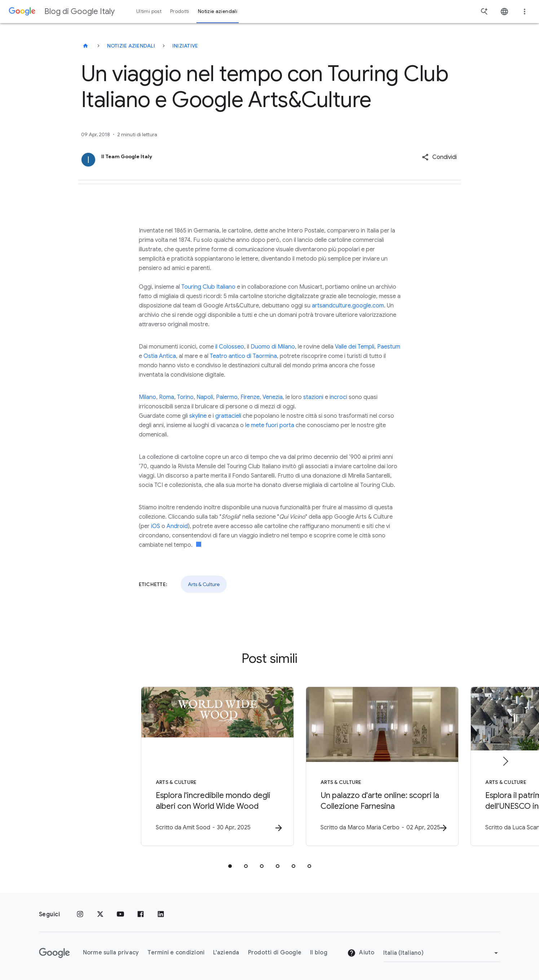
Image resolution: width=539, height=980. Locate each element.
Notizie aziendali (131, 46)
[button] (439, 157)
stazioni (313, 397)
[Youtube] (120, 914)
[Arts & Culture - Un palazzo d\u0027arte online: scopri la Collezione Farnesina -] (364, 767)
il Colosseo (230, 347)
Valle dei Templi (355, 347)
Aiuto (361, 953)
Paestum (389, 347)
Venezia (273, 397)
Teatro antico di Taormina (243, 356)
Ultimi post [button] (149, 11)
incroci (338, 397)
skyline (198, 416)
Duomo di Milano (273, 347)
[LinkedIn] (161, 914)
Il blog (319, 953)
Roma (167, 397)
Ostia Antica (160, 356)
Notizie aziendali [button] (218, 11)
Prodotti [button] (180, 11)
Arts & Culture (204, 584)
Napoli (205, 397)
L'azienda (226, 953)
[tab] (230, 867)
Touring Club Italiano (208, 287)
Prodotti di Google (275, 953)
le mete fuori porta (270, 425)
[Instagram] (80, 914)
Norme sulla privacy (111, 953)
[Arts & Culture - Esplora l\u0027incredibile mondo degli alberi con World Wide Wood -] (175, 767)
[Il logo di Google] (54, 953)
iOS (156, 526)
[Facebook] (141, 914)
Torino (185, 397)
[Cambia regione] (442, 953)
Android (177, 526)
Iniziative (185, 46)
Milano (147, 397)
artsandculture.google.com (348, 306)
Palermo (227, 397)
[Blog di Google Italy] (85, 46)
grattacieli (228, 416)
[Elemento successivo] (505, 762)
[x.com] (100, 914)
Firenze (250, 397)
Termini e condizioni (176, 953)
